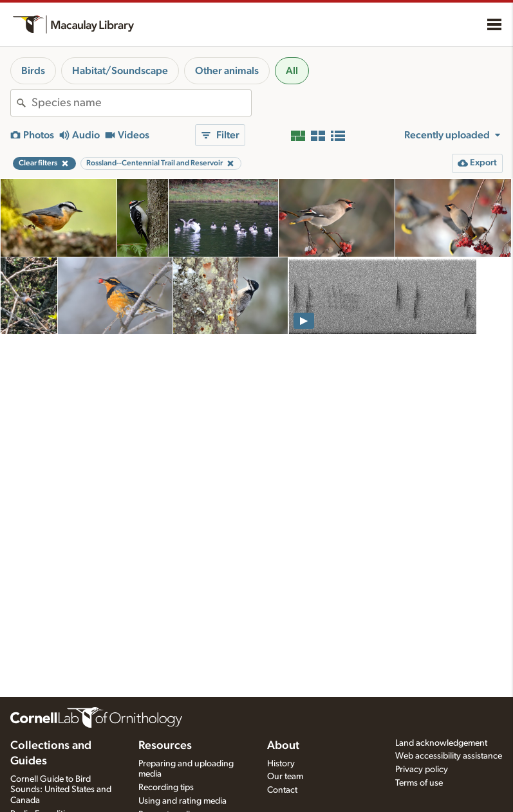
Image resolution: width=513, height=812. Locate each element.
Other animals (227, 71)
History (281, 764)
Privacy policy (422, 770)
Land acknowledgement (441, 743)
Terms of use (419, 783)
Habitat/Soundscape (120, 71)
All (292, 71)
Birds (33, 71)
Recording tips (166, 788)
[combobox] (141, 103)
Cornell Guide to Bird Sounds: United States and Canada (61, 790)
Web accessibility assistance (449, 756)
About (283, 746)
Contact (282, 790)
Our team (285, 777)
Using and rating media (182, 801)
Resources (165, 746)
